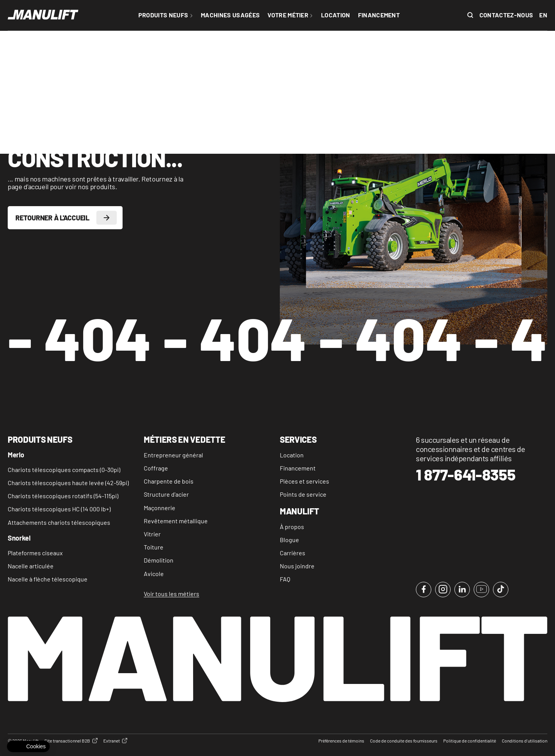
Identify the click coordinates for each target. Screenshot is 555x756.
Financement (298, 468)
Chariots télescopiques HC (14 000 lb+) (59, 509)
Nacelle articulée (31, 566)
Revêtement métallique (176, 521)
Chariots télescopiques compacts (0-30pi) (64, 470)
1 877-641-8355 (466, 475)
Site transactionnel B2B (71, 741)
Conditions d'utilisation (525, 741)
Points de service (303, 494)
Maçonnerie (160, 508)
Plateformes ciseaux (35, 553)
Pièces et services (304, 481)
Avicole (154, 574)
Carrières (293, 553)
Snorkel (19, 538)
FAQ (285, 579)
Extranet (115, 741)
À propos (292, 527)
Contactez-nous (506, 15)
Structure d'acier (166, 494)
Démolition (159, 560)
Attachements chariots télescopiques (59, 522)
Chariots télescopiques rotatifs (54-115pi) (63, 496)
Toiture (154, 547)
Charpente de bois (169, 481)
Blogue (289, 540)
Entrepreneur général (173, 455)
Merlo (16, 455)
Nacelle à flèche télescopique (48, 579)
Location (292, 455)
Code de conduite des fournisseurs (404, 741)
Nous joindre (297, 566)
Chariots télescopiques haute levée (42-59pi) (68, 483)
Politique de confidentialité (470, 741)
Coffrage (156, 468)
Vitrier (152, 534)
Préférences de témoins (341, 741)
